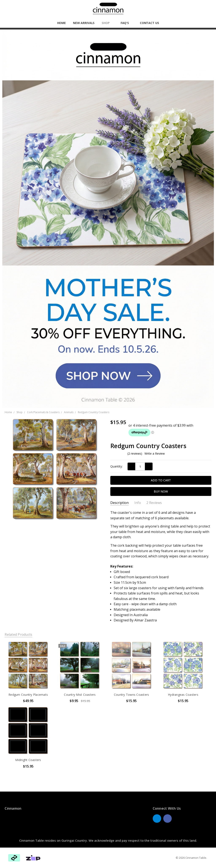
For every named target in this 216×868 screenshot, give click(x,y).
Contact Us (149, 23)
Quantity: (116, 466)
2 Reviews (154, 503)
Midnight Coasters (28, 760)
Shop (107, 23)
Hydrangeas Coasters (183, 695)
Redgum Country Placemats (28, 695)
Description (119, 503)
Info (138, 503)
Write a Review (155, 454)
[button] (108, 219)
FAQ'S (127, 23)
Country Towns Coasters (132, 695)
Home (61, 23)
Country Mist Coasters (80, 695)
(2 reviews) (135, 454)
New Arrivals (84, 23)
